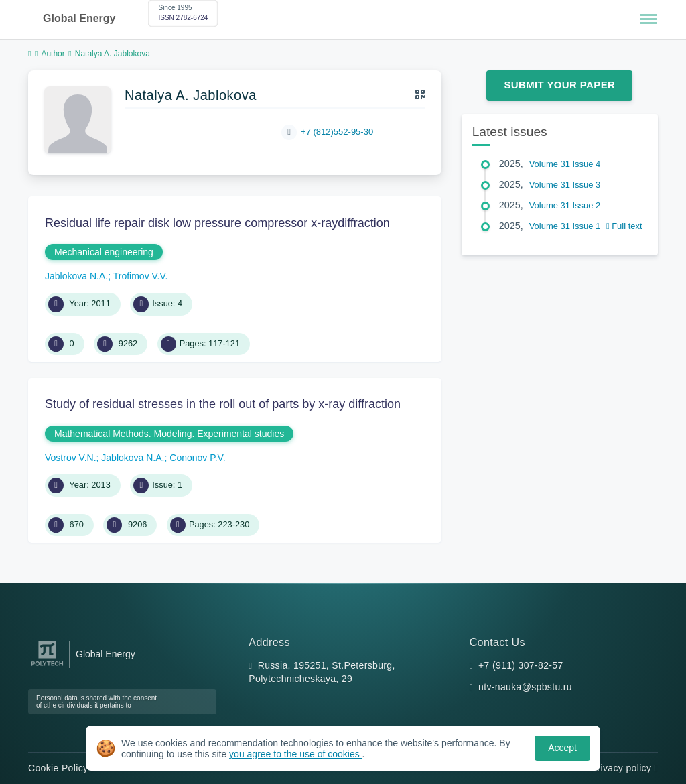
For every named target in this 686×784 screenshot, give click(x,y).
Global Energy (79, 18)
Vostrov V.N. (71, 458)
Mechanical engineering (104, 252)
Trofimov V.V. (141, 276)
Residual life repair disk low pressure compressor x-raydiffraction (217, 223)
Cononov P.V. (197, 458)
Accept (562, 748)
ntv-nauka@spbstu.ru (525, 687)
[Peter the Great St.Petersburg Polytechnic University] (47, 666)
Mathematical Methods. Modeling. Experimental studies (169, 434)
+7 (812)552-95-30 (337, 132)
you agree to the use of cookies (295, 754)
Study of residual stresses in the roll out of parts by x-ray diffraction (223, 404)
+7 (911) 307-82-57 (521, 665)
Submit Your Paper (559, 85)
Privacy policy (624, 768)
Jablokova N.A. (76, 276)
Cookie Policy (61, 768)
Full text (624, 226)
